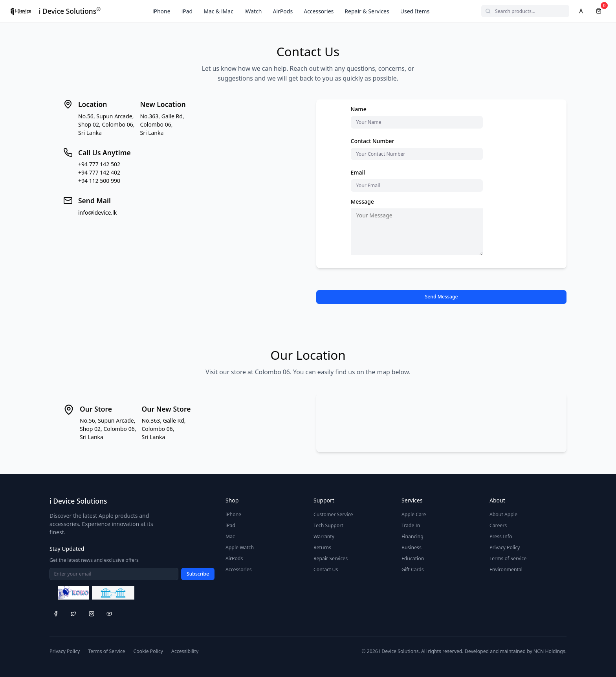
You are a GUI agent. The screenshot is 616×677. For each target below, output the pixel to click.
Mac (230, 536)
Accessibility (185, 651)
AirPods (283, 11)
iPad (187, 11)
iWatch (253, 11)
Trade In (411, 525)
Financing (412, 536)
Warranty (324, 536)
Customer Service (333, 514)
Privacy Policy (505, 547)
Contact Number (373, 141)
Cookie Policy (148, 651)
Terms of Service (508, 558)
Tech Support (328, 525)
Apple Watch (240, 547)
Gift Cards (413, 569)
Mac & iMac (218, 11)
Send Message (441, 297)
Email (358, 172)
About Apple (503, 514)
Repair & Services (367, 11)
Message (362, 201)
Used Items (415, 11)
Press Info (501, 536)
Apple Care (414, 514)
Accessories (319, 11)
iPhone (161, 11)
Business (412, 547)
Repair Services (331, 558)
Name (359, 109)
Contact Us (326, 569)
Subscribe (198, 574)
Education (413, 558)
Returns (322, 547)
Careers (498, 525)
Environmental (506, 569)
